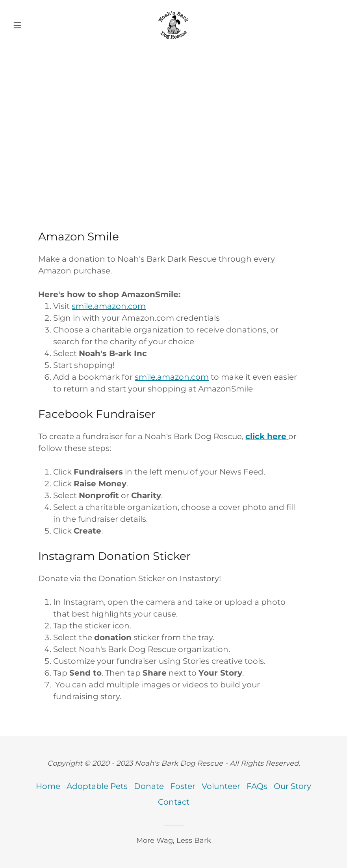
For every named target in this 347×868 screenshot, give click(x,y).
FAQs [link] (257, 786)
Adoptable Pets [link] (97, 786)
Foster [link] (183, 786)
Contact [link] (174, 802)
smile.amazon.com (109, 306)
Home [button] (48, 786)
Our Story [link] (292, 786)
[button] (34, 25)
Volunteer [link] (221, 786)
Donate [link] (149, 786)
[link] (173, 25)
